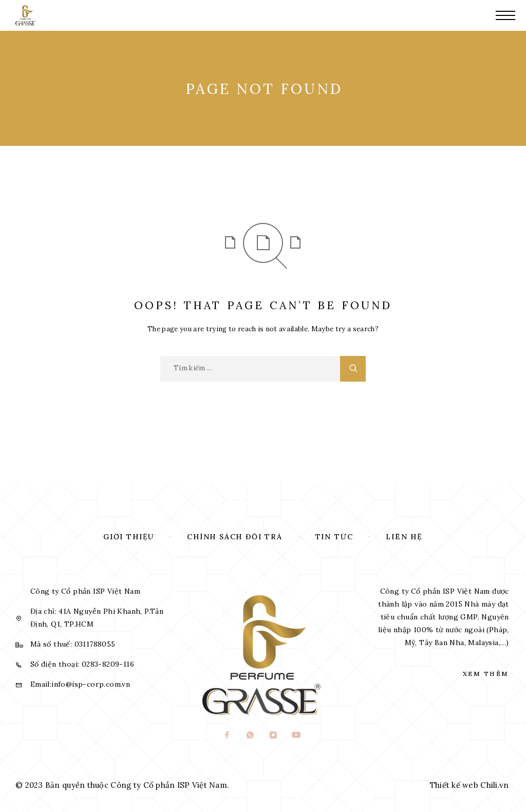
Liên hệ (404, 537)
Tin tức (334, 537)
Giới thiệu (129, 537)
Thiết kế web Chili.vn (469, 785)
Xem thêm (486, 674)
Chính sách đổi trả (235, 537)
